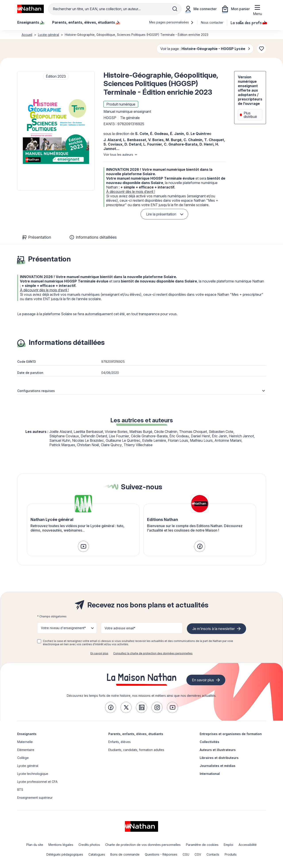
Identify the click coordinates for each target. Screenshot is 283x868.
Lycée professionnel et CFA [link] (37, 782)
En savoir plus (99, 653)
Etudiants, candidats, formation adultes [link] (136, 750)
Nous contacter (212, 22)
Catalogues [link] (97, 854)
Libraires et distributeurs (219, 758)
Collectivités (209, 742)
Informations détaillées (93, 237)
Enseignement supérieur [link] (35, 798)
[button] (56, 131)
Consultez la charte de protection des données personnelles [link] (153, 653)
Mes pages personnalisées (171, 22)
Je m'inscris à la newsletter (214, 629)
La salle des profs (248, 22)
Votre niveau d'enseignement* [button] (63, 628)
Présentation (37, 237)
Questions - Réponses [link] (161, 854)
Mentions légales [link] (61, 845)
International (210, 774)
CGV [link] (198, 854)
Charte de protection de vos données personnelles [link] (143, 845)
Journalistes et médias (218, 766)
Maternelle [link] (25, 742)
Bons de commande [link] (125, 854)
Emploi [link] (229, 845)
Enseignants (27, 734)
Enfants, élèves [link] (120, 742)
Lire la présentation (161, 214)
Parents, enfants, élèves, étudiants (136, 734)
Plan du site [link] (35, 845)
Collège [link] (23, 758)
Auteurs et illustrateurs (218, 750)
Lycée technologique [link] (33, 774)
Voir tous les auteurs (118, 155)
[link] (83, 546)
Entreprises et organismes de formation (231, 734)
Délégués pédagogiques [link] (65, 854)
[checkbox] (39, 641)
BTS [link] (20, 790)
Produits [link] (231, 854)
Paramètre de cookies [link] (202, 845)
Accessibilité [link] (248, 845)
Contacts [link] (213, 854)
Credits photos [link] (89, 845)
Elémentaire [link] (26, 750)
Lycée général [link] (28, 766)
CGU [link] (186, 854)
